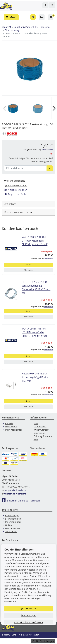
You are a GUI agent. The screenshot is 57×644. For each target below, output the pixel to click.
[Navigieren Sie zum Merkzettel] (52, 5)
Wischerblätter (13, 528)
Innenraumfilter (13, 522)
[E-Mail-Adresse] (50, 168)
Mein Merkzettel (13, 430)
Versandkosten (47, 150)
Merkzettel (29, 270)
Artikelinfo (10, 204)
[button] (33, 17)
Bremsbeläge (12, 516)
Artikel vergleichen (16, 190)
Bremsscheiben (13, 519)
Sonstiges (46, 27)
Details (28, 265)
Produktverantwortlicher (19, 212)
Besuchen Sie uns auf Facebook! (21, 501)
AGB (36, 423)
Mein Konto (11, 427)
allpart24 (6, 27)
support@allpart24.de (15, 490)
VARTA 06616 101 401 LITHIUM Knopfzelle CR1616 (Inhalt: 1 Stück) (35, 332)
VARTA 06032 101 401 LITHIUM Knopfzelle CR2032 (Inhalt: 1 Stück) (35, 241)
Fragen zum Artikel (16, 194)
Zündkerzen (11, 531)
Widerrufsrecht (41, 430)
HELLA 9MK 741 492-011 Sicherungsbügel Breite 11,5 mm (35, 377)
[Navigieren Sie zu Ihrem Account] (45, 5)
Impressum (40, 433)
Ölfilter (9, 525)
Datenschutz (40, 427)
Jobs (36, 439)
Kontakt (9, 423)
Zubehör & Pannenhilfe (26, 27)
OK (28, 608)
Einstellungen (29, 615)
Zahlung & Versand (43, 436)
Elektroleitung (12, 30)
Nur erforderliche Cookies (28, 622)
